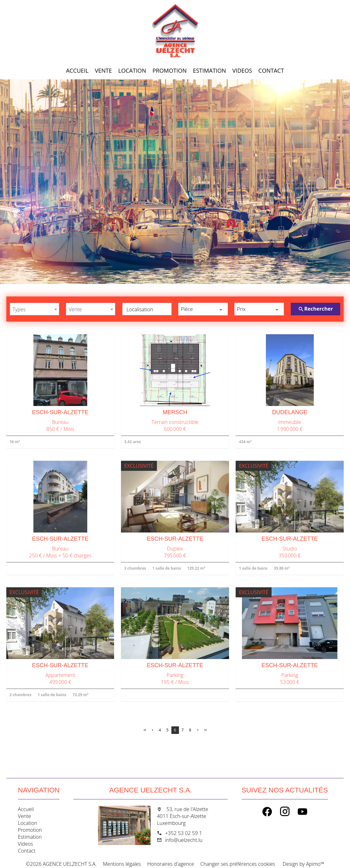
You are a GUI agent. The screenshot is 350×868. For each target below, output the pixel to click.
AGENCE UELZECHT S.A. (151, 790)
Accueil (175, 31)
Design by (303, 864)
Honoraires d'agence (171, 864)
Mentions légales (122, 864)
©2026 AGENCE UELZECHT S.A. (61, 864)
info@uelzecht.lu (184, 840)
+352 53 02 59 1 (184, 833)
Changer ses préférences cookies (238, 864)
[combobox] (34, 309)
